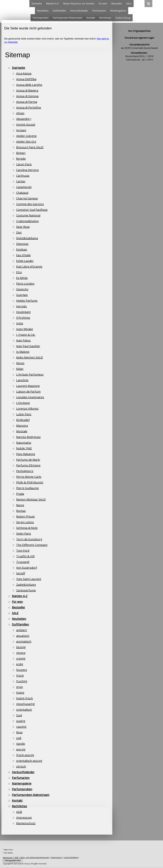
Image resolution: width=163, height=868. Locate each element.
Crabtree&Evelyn (27, 221)
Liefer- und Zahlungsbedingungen (35, 857)
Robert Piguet (25, 516)
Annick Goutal (26, 124)
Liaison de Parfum (28, 391)
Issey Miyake (25, 329)
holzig (20, 693)
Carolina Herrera (27, 170)
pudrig (21, 721)
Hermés (22, 306)
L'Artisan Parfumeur (30, 374)
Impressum (24, 818)
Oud (19, 715)
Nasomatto (24, 443)
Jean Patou (23, 340)
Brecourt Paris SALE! (30, 147)
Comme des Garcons (30, 204)
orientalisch (24, 710)
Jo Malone (23, 352)
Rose (19, 732)
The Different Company (32, 545)
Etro (19, 272)
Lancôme (22, 380)
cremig (21, 658)
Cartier (21, 181)
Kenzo (20, 363)
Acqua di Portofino (29, 107)
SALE (129, 4)
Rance (20, 505)
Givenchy (22, 289)
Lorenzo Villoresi (27, 409)
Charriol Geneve (27, 198)
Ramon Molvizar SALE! (31, 499)
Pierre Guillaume (27, 488)
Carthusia (23, 176)
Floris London (25, 284)
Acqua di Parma (27, 102)
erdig (20, 664)
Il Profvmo (23, 318)
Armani (21, 130)
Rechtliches (105, 18)
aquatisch (23, 636)
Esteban (22, 249)
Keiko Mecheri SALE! (30, 357)
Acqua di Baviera (27, 90)
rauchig (21, 727)
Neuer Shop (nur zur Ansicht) (79, 4)
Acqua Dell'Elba (26, 79)
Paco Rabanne (26, 454)
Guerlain (22, 295)
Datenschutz (56, 857)
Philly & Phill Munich (30, 482)
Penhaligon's (25, 471)
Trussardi (23, 562)
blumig (21, 647)
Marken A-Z (52, 4)
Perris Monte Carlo (29, 477)
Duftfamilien (59, 11)
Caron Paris (24, 164)
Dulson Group (123, 18)
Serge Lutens (25, 522)
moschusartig (25, 704)
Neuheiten (43, 11)
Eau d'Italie (23, 255)
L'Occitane (23, 403)
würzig (21, 749)
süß (19, 738)
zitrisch (21, 766)
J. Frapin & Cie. (26, 335)
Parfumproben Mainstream (68, 18)
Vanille (21, 744)
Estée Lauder (25, 261)
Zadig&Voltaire (26, 585)
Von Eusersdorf (27, 568)
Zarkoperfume (26, 590)
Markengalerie (118, 11)
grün (20, 687)
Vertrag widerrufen (13, 860)
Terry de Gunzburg (29, 539)
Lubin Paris (24, 414)
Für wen (103, 4)
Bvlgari (21, 153)
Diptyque (22, 244)
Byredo (21, 159)
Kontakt (91, 18)
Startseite (37, 4)
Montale (22, 431)
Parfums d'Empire (28, 465)
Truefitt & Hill (25, 556)
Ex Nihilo (22, 278)
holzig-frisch (25, 698)
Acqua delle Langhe (29, 85)
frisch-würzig (25, 755)
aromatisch (24, 641)
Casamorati (24, 187)
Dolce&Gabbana (27, 238)
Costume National (28, 215)
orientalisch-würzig (29, 761)
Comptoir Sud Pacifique (32, 210)
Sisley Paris (24, 533)
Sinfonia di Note (27, 528)
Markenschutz (26, 823)
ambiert (22, 630)
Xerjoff (21, 573)
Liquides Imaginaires (30, 397)
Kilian (20, 369)
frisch (20, 675)
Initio (20, 323)
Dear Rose (23, 227)
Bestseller (117, 4)
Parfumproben (41, 18)
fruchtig (22, 681)
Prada (20, 494)
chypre (21, 653)
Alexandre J (24, 119)
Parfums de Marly (28, 460)
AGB (19, 812)
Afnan (20, 113)
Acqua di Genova (27, 96)
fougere (22, 670)
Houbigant (23, 312)
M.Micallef (23, 420)
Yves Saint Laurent (29, 579)
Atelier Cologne (26, 136)
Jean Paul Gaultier (28, 346)
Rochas (21, 511)
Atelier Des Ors (26, 142)
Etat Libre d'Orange (29, 266)
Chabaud (22, 193)
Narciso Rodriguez (28, 437)
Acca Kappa (24, 73)
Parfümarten (99, 11)
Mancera (22, 426)
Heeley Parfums (27, 301)
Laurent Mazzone (28, 386)
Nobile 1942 (24, 448)
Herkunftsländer (79, 11)
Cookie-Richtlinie (71, 857)
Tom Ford (23, 551)
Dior (19, 232)
